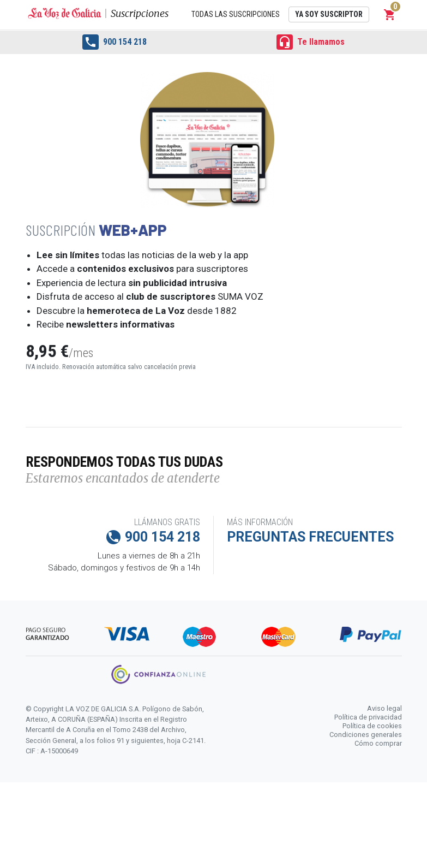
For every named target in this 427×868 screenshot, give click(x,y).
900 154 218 (115, 42)
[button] (390, 15)
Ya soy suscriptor (329, 14)
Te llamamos (311, 42)
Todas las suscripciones (236, 14)
